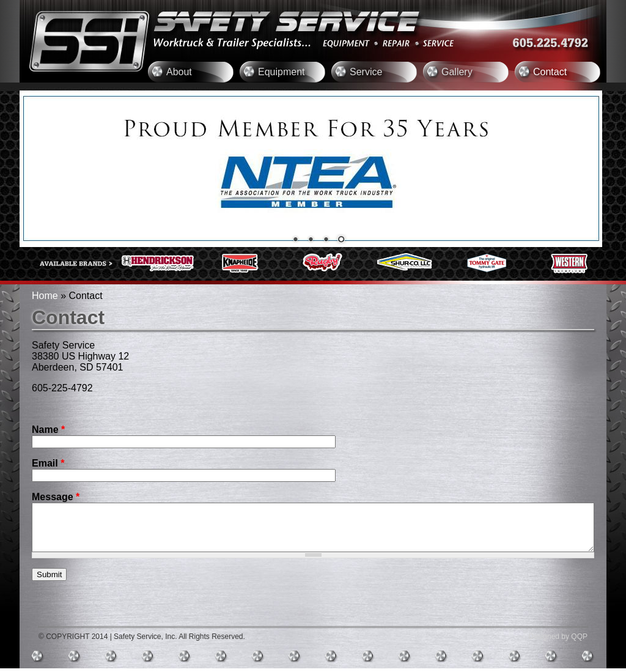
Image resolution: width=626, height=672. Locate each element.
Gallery (457, 72)
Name (48, 430)
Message (56, 497)
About (179, 72)
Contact (550, 72)
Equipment (282, 72)
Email (48, 463)
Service (366, 72)
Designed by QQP (558, 640)
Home (45, 296)
